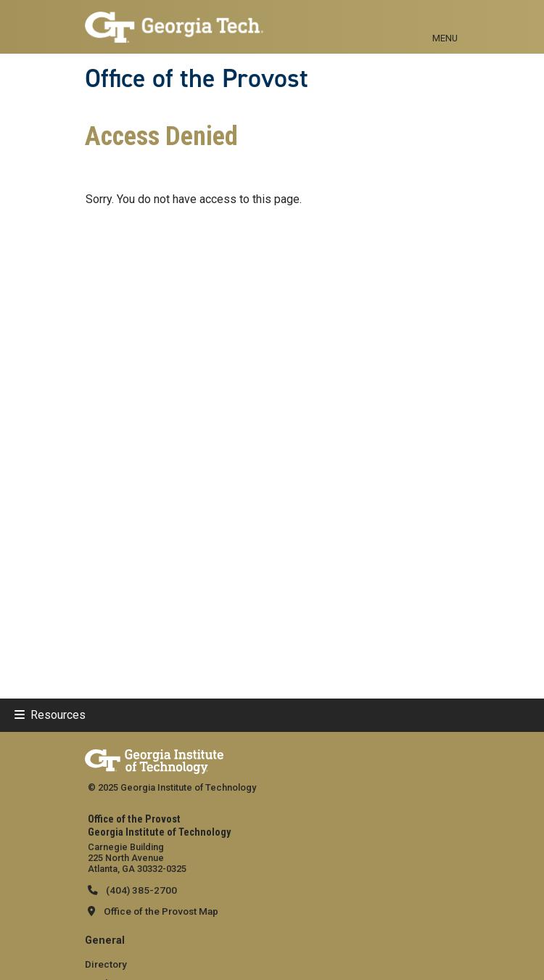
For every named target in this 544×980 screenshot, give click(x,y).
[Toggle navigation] (445, 22)
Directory (106, 964)
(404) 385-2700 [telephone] (140, 890)
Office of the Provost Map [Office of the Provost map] (161, 911)
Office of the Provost (197, 78)
